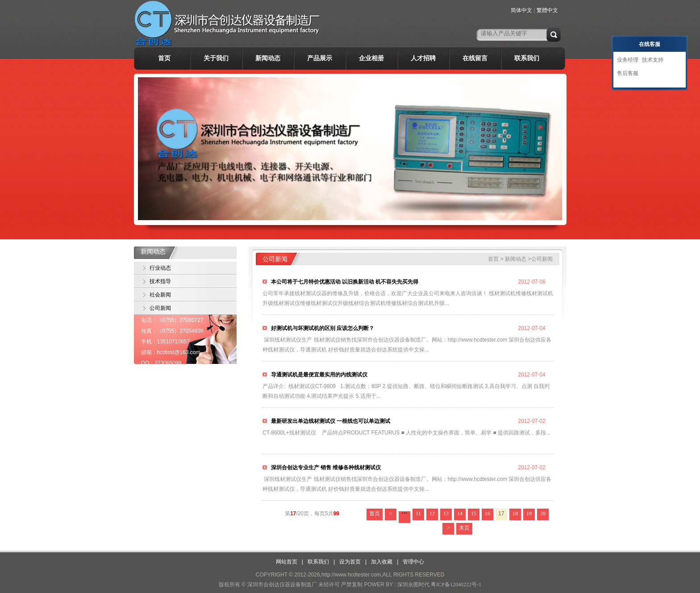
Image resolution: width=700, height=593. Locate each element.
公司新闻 (160, 308)
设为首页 (350, 562)
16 (487, 514)
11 (418, 514)
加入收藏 (382, 562)
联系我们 (527, 58)
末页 (464, 528)
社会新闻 (160, 295)
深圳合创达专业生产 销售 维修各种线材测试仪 (325, 468)
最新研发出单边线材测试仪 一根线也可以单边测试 (330, 421)
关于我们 (216, 58)
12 (432, 514)
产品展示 (320, 58)
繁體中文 (547, 10)
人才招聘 (423, 58)
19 (529, 514)
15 (474, 514)
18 (515, 514)
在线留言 (475, 58)
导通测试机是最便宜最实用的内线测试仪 (319, 375)
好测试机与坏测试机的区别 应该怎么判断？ (322, 328)
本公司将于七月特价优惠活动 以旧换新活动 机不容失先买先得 (344, 282)
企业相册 (371, 58)
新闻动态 (268, 58)
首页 (164, 58)
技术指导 (160, 281)
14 (460, 514)
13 (446, 514)
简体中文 (521, 10)
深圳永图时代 (413, 585)
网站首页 (287, 562)
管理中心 (413, 562)
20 (543, 514)
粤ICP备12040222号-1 (456, 585)
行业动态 (160, 268)
